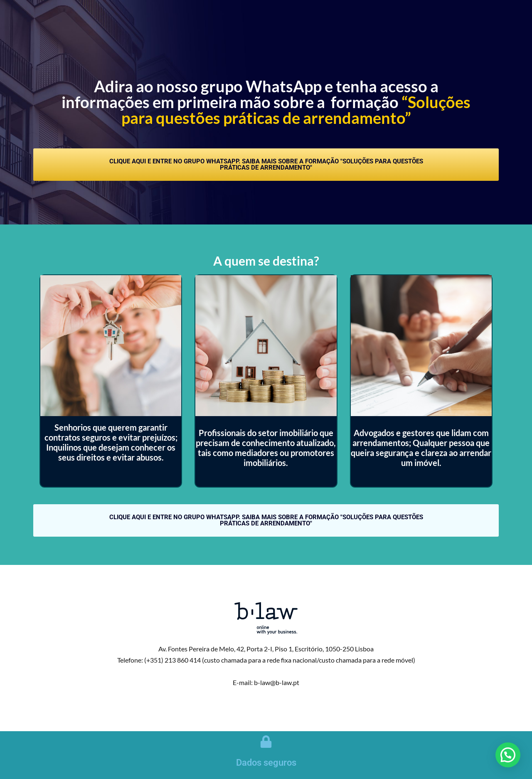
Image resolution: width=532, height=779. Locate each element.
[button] (508, 755)
